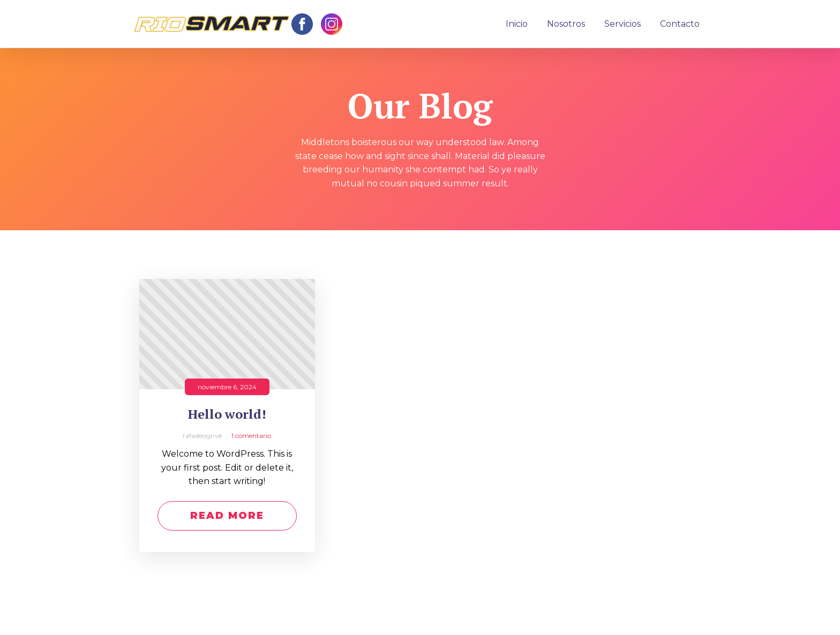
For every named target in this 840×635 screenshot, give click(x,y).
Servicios (622, 24)
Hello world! (227, 414)
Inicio (517, 24)
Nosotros (566, 24)
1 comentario (251, 436)
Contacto (680, 24)
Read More (227, 516)
